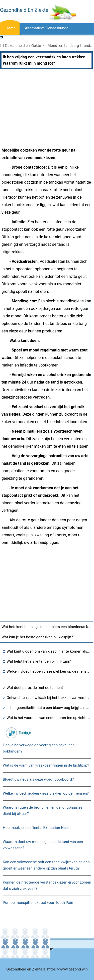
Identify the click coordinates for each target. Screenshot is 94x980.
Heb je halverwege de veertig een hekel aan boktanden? (39, 748)
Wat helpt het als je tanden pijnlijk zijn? (39, 661)
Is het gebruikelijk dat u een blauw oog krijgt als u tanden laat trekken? (48, 708)
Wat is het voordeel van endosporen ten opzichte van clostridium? (48, 718)
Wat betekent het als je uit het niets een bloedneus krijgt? (47, 627)
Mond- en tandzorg (63, 46)
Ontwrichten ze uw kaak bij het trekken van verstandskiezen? (48, 698)
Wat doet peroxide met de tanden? (35, 688)
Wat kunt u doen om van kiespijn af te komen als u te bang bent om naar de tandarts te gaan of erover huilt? (48, 651)
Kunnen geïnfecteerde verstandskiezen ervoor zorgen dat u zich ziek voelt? (47, 885)
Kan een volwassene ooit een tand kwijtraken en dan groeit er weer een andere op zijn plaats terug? (46, 865)
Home (11, 28)
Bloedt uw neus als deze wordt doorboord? (38, 779)
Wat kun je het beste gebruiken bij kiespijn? (37, 637)
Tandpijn (25, 733)
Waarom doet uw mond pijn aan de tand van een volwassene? (43, 845)
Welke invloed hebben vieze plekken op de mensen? (48, 671)
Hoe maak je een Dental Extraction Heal (36, 828)
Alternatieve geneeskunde (47, 28)
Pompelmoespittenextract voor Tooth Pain (38, 903)
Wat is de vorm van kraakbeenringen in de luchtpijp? (46, 765)
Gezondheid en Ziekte (23, 46)
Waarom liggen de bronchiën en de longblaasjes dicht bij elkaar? (43, 811)
